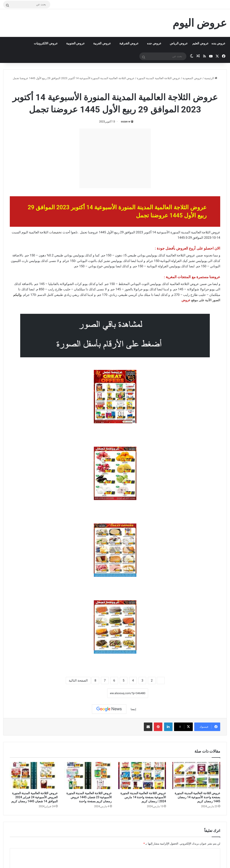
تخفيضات (55, 232)
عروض (186, 300)
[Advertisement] (115, 158)
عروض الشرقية (129, 43)
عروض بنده (218, 43)
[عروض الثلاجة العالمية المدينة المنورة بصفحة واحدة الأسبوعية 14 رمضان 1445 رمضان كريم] (196, 776)
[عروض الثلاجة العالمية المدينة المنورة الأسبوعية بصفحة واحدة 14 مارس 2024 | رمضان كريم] (142, 776)
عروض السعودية (192, 78)
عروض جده (154, 43)
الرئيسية (211, 78)
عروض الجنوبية (75, 43)
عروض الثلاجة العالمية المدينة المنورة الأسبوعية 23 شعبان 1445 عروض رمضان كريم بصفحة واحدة (89, 797)
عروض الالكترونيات (46, 43)
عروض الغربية (102, 43)
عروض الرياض (179, 43)
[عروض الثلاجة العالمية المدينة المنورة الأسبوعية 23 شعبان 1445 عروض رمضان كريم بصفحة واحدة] (88, 776)
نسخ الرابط (94, 693)
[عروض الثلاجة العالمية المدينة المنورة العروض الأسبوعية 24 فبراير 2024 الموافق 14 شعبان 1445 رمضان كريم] (34, 776)
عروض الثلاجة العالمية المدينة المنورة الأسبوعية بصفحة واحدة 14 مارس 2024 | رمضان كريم (143, 797)
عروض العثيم (200, 43)
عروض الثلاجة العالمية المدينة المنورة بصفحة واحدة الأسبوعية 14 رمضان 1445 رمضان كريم (197, 797)
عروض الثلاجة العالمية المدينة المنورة (159, 78)
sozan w (126, 122)
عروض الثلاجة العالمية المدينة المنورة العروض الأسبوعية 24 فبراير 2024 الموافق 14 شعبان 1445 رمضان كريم (34, 797)
